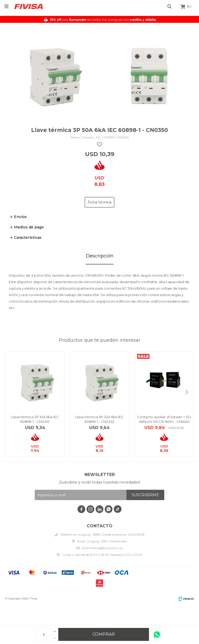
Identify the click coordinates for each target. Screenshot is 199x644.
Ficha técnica (99, 202)
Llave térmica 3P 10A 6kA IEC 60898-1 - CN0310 (35, 419)
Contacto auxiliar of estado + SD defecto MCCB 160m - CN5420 (164, 419)
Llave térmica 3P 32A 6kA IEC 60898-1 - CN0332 (99, 419)
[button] (187, 392)
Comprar (104, 634)
